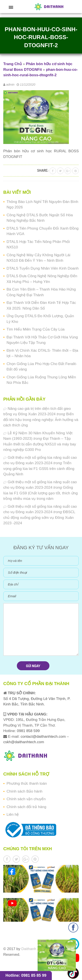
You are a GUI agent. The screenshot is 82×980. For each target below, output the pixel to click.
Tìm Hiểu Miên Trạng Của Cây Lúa (36, 329)
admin (10, 85)
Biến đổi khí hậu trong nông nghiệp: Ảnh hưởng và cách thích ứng (41, 420)
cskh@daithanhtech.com (24, 742)
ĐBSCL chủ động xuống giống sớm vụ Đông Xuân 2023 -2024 (39, 518)
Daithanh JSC (33, 949)
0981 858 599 (28, 731)
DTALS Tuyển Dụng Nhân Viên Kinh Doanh (43, 268)
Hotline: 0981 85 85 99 (26, 975)
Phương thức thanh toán (27, 783)
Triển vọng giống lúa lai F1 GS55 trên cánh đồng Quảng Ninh (39, 469)
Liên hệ (13, 815)
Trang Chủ (13, 64)
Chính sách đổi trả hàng (26, 807)
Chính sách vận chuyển (26, 799)
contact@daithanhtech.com (44, 737)
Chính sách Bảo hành (24, 791)
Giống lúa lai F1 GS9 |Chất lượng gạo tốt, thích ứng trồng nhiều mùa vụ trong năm (40, 493)
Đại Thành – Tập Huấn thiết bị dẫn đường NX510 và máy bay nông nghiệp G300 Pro (40, 444)
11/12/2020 (28, 85)
